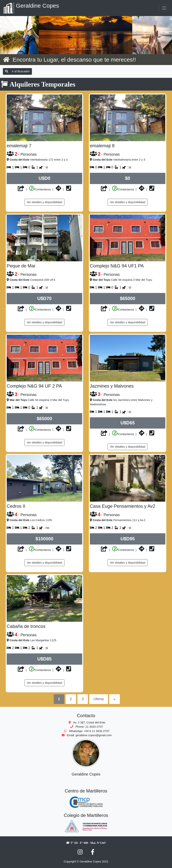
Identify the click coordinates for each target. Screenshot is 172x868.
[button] (13, 35)
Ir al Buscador (17, 71)
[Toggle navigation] (164, 8)
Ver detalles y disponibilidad (44, 202)
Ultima (99, 699)
